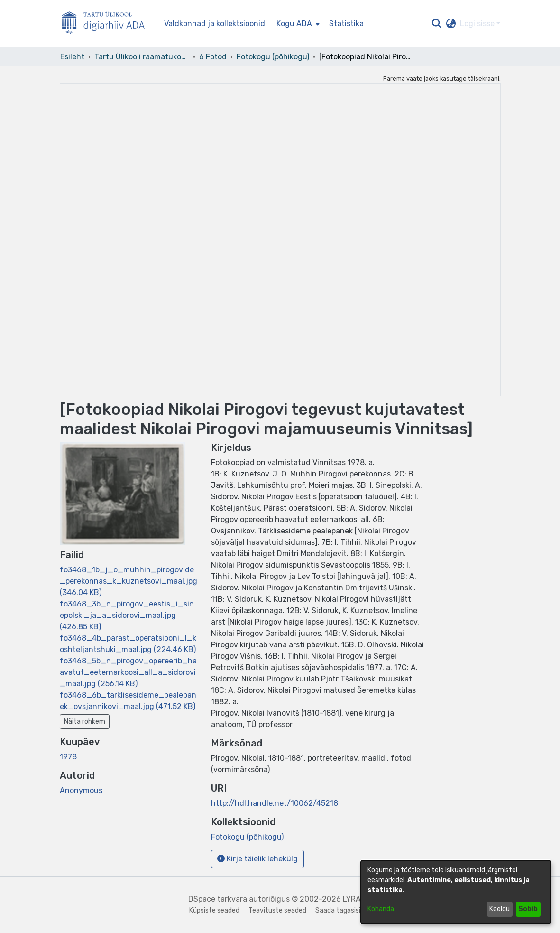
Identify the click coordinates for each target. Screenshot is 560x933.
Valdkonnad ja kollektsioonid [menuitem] (215, 23)
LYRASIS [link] (358, 899)
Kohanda (381, 909)
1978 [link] (68, 757)
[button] (437, 24)
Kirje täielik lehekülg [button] (257, 859)
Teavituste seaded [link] (277, 910)
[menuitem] (297, 24)
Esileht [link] (72, 57)
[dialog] (456, 892)
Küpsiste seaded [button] (214, 910)
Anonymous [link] (81, 790)
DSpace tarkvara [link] (218, 899)
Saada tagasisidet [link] (343, 910)
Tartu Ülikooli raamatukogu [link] (142, 57)
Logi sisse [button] (478, 23)
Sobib (528, 909)
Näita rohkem (85, 722)
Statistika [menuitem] (346, 23)
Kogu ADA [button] (294, 23)
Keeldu (500, 909)
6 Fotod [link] (213, 57)
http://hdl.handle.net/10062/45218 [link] (275, 803)
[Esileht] (107, 24)
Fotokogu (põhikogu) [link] (273, 57)
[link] (129, 581)
